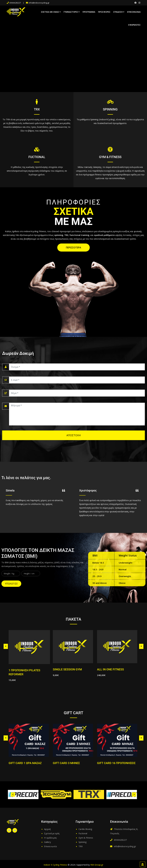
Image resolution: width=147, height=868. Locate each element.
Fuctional (83, 833)
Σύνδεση (118, 12)
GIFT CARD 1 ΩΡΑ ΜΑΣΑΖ (25, 763)
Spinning (83, 842)
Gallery (48, 842)
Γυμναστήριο (71, 12)
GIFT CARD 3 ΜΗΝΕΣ (66, 763)
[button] (13, 795)
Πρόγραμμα (89, 12)
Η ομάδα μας (50, 838)
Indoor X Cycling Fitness (55, 865)
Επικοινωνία (134, 12)
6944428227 (15, 3)
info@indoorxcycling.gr (39, 3)
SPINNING (110, 109)
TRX (37, 109)
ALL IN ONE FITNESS (110, 669)
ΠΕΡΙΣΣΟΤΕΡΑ (73, 248)
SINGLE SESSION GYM (67, 669)
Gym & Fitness (86, 838)
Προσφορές (104, 12)
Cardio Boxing (85, 829)
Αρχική (47, 829)
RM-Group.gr (97, 865)
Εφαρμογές (134, 25)
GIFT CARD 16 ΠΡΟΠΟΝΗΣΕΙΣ (116, 763)
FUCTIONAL (37, 157)
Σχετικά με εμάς (50, 12)
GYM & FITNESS (110, 157)
